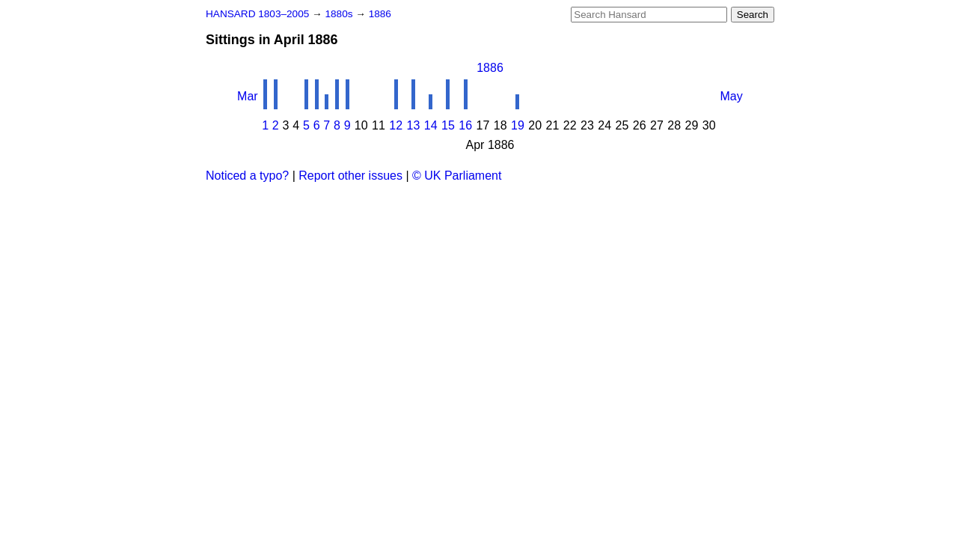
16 (465, 125)
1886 (380, 14)
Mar (248, 96)
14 (431, 125)
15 (448, 125)
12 (396, 125)
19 (518, 125)
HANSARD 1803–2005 (257, 14)
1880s (340, 14)
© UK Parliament (457, 176)
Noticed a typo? (247, 176)
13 (414, 125)
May (732, 96)
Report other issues (350, 176)
